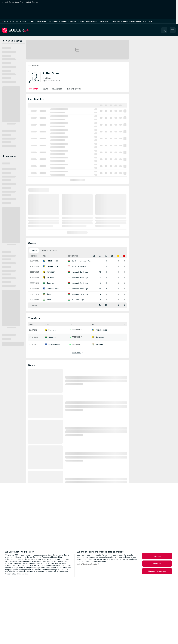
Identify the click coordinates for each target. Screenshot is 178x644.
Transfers (57, 89)
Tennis (31, 21)
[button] (164, 30)
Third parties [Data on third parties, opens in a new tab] (22, 574)
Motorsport (92, 21)
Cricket (64, 21)
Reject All (157, 563)
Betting (148, 21)
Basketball (42, 21)
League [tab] (34, 251)
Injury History (74, 89)
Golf (82, 21)
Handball (116, 21)
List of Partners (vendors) (88, 564)
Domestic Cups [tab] (49, 251)
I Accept (157, 556)
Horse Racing (136, 21)
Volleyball (105, 21)
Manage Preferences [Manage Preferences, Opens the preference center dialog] (157, 571)
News (45, 89)
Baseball (74, 21)
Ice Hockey (54, 21)
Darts (125, 21)
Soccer (23, 21)
